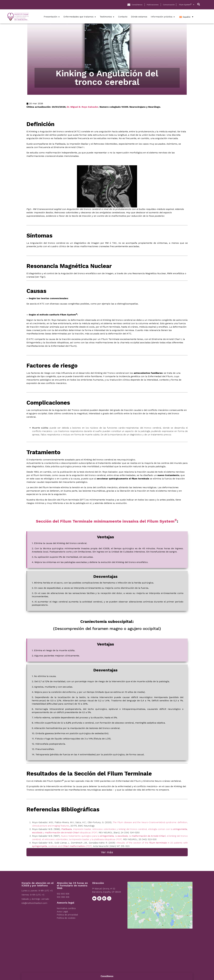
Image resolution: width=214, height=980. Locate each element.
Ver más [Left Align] (107, 852)
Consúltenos (107, 976)
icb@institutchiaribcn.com (34, 903)
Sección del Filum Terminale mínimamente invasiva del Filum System (106, 521)
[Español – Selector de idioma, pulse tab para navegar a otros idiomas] (186, 17)
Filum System (187, 5)
